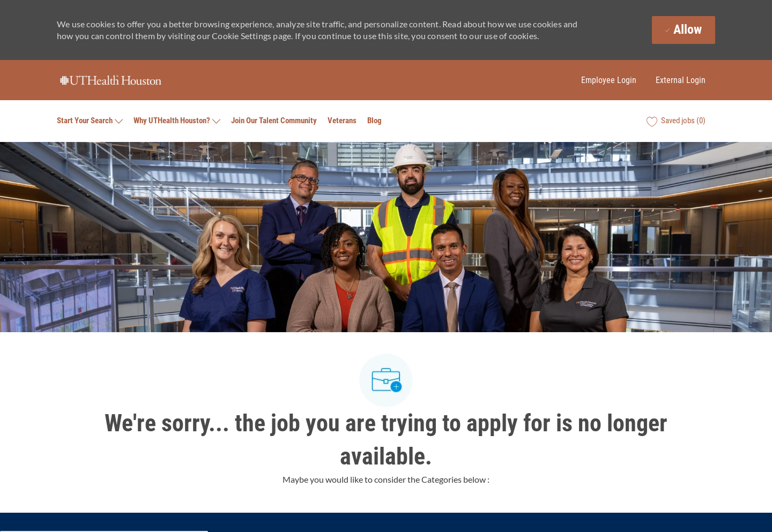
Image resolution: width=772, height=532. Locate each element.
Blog (374, 121)
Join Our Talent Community (274, 121)
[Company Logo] (110, 80)
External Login (681, 80)
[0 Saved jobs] (676, 121)
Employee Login (609, 80)
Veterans (342, 121)
